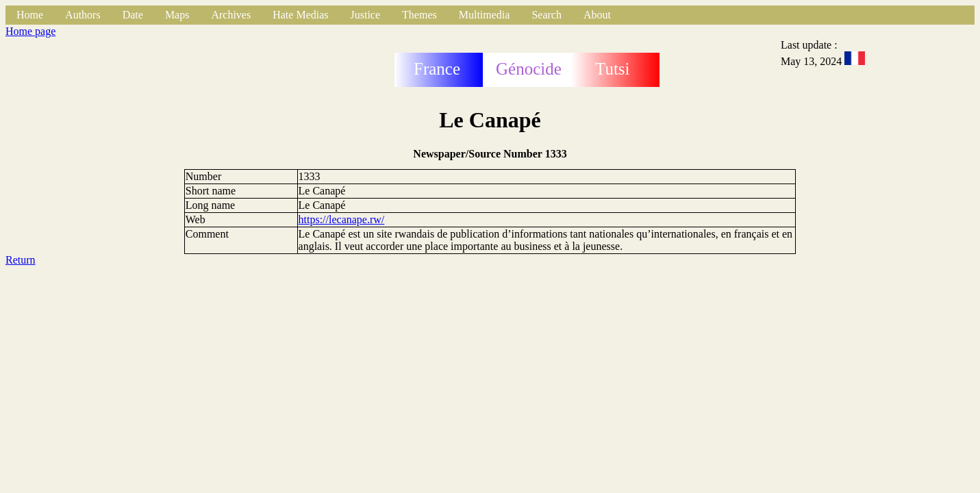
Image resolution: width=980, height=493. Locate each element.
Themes (419, 15)
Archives (231, 15)
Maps (177, 15)
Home (30, 15)
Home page (30, 31)
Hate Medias (300, 15)
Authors (83, 15)
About (597, 15)
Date (133, 15)
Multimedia (485, 15)
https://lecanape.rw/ (342, 219)
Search (546, 15)
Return (21, 260)
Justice (366, 15)
